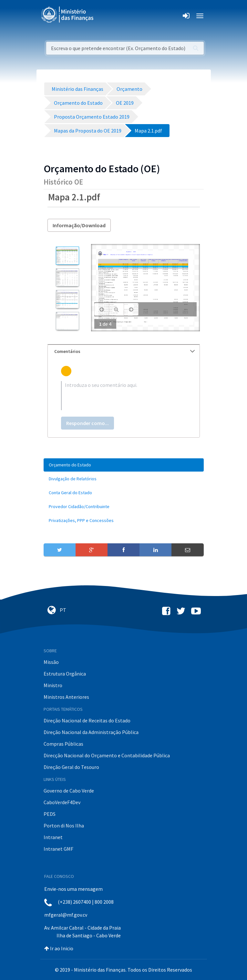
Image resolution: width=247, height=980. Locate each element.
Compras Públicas (63, 744)
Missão (51, 662)
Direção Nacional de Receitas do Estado (87, 720)
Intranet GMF (58, 849)
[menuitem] (124, 465)
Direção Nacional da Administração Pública (91, 732)
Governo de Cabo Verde (69, 791)
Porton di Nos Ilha (64, 826)
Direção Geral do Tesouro (71, 767)
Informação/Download (79, 225)
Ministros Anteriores (66, 697)
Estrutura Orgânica (65, 674)
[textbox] (124, 396)
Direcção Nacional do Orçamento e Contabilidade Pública (107, 755)
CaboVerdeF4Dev (62, 802)
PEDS (50, 814)
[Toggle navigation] (104, 16)
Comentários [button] (124, 351)
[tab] (124, 352)
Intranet (53, 837)
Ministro (53, 685)
